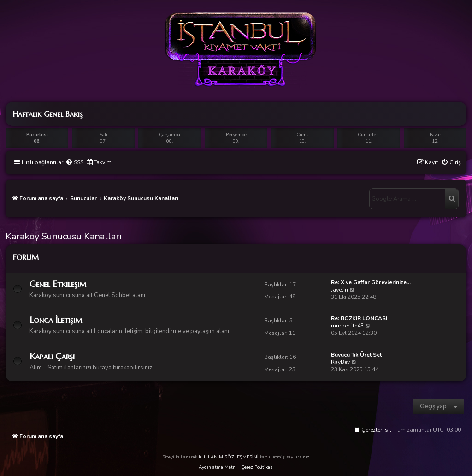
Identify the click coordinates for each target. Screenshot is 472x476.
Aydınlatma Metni (218, 467)
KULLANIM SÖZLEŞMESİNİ (229, 457)
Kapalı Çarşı (52, 356)
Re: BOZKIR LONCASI (359, 318)
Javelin (339, 290)
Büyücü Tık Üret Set (356, 355)
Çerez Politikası (257, 467)
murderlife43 (347, 326)
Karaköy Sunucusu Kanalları (64, 236)
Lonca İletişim (56, 320)
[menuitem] (74, 163)
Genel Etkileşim (58, 284)
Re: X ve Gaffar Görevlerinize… (371, 282)
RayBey (340, 362)
